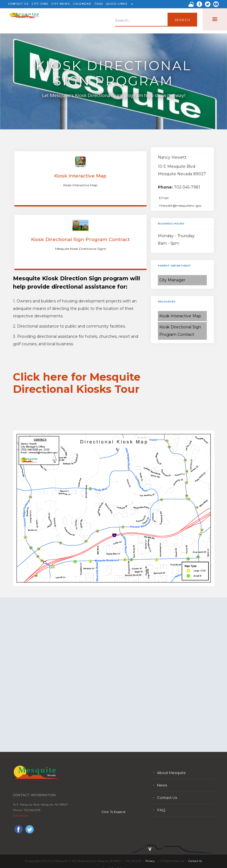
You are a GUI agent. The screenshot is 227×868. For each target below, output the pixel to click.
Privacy (150, 861)
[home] (25, 19)
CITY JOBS (40, 4)
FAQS (99, 4)
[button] (119, 4)
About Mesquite (169, 773)
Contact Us (20, 816)
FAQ (159, 810)
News (160, 785)
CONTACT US (18, 4)
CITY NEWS (61, 4)
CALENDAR (82, 4)
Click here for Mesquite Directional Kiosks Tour (77, 383)
